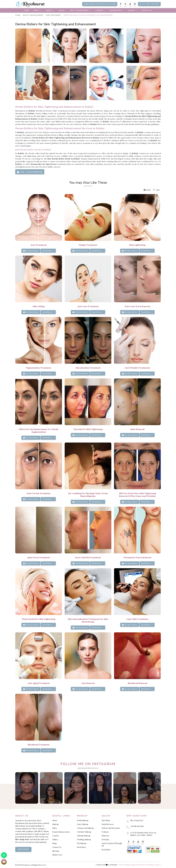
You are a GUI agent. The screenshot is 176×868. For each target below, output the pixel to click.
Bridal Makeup (83, 820)
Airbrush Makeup (84, 836)
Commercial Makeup (85, 828)
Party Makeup (83, 824)
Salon (62, 10)
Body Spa (105, 840)
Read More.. (82, 847)
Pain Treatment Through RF (112, 845)
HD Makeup (82, 843)
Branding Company (154, 865)
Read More (48, 251)
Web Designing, (125, 865)
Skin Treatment (53, 15)
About (37, 10)
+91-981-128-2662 (149, 4)
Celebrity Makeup (84, 832)
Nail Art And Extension (111, 828)
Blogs (54, 843)
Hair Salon (106, 820)
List (156, 190)
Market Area (57, 855)
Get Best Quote (31, 251)
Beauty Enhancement (81, 10)
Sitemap (56, 851)
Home (27, 10)
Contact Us (147, 10)
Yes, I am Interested (30, 172)
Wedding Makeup (84, 840)
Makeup (50, 10)
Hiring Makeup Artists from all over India (100, 4)
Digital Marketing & (139, 865)
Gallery (133, 10)
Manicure (106, 836)
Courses (100, 10)
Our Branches (116, 10)
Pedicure (105, 832)
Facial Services (108, 824)
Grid (147, 190)
